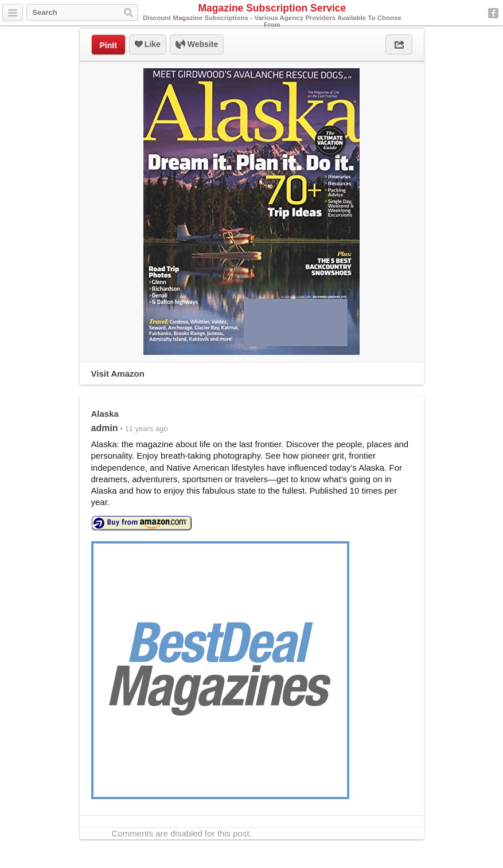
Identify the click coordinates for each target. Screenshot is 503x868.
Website (197, 45)
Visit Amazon (118, 374)
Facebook (493, 13)
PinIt (108, 45)
